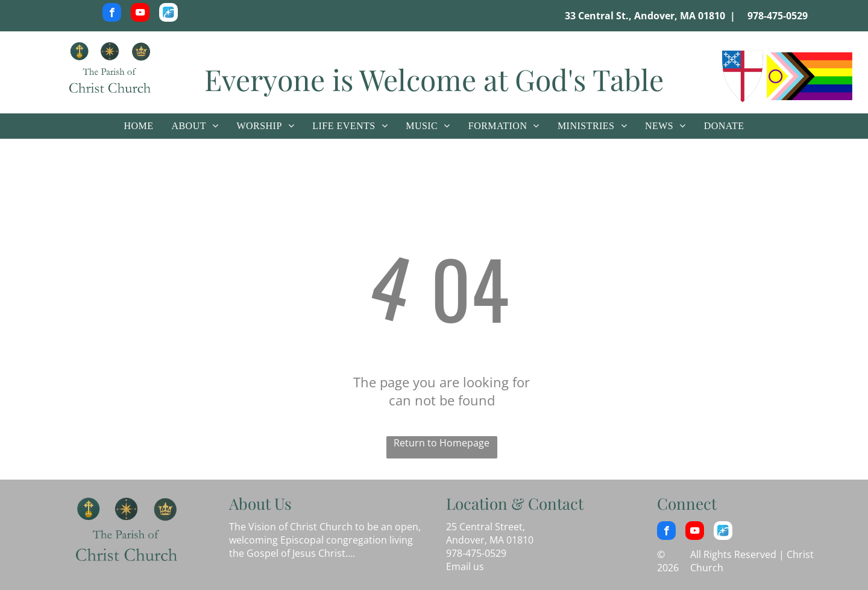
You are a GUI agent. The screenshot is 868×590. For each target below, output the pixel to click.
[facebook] (112, 14)
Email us (465, 566)
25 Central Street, (486, 527)
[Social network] (168, 14)
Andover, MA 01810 (490, 540)
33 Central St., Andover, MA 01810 (645, 16)
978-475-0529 (778, 16)
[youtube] (140, 14)
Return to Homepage (442, 443)
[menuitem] (138, 126)
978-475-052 (473, 553)
